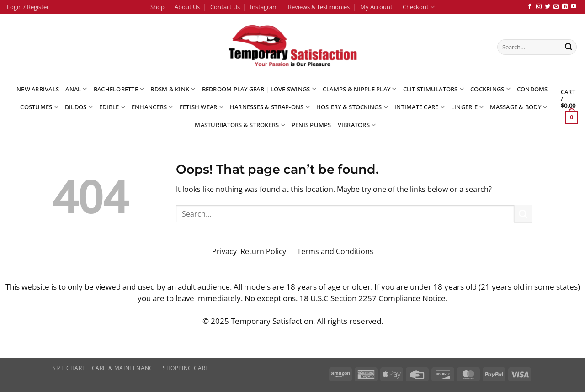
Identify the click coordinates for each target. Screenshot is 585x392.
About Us (187, 7)
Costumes (39, 107)
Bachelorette (119, 89)
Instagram (264, 7)
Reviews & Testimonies (319, 7)
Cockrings (490, 89)
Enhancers (152, 107)
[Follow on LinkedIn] (565, 7)
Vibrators (357, 125)
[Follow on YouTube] (574, 7)
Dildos (79, 107)
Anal (76, 89)
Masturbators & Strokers (240, 125)
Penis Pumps (311, 125)
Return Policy (264, 251)
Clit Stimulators (434, 89)
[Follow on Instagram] (539, 7)
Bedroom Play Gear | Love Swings (259, 89)
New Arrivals (38, 89)
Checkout (419, 7)
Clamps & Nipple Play (360, 89)
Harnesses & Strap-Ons (270, 107)
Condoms (532, 89)
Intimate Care (420, 107)
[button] (28, 7)
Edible (112, 107)
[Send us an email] (556, 7)
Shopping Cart (186, 368)
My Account (376, 7)
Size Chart (69, 368)
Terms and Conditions (335, 251)
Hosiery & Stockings (352, 107)
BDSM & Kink (173, 89)
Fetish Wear (202, 107)
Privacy (224, 251)
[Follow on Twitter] (548, 7)
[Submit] (569, 47)
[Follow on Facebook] (530, 7)
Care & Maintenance (124, 368)
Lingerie (468, 107)
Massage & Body (519, 107)
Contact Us (225, 7)
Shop (157, 7)
